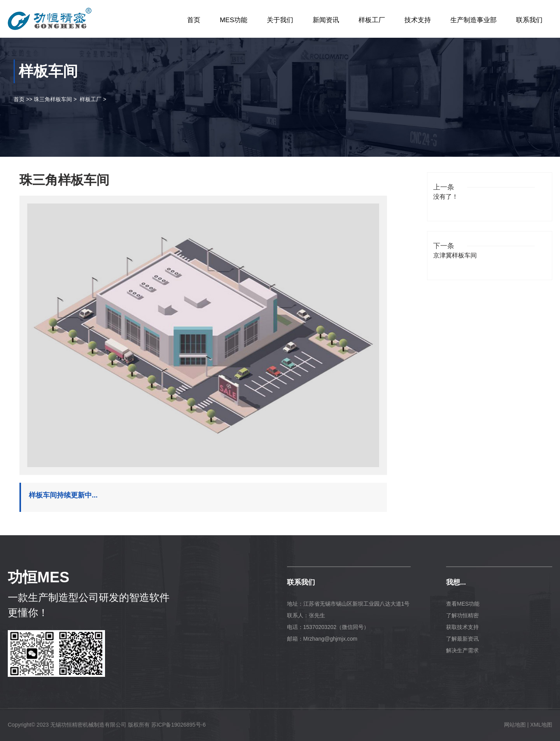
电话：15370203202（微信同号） (328, 627)
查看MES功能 (463, 604)
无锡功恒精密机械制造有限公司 (88, 725)
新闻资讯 (326, 20)
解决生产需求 (462, 650)
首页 (194, 20)
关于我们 (280, 20)
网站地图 (515, 725)
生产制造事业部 (473, 20)
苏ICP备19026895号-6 (178, 725)
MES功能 (234, 20)
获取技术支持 (462, 627)
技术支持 (418, 20)
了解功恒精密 (462, 615)
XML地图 (541, 725)
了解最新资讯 (462, 639)
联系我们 (529, 20)
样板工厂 (372, 20)
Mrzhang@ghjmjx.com (330, 639)
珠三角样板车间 (53, 99)
